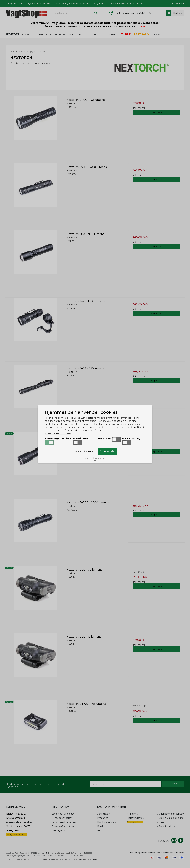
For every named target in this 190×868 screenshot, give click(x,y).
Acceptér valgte (84, 451)
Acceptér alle (107, 451)
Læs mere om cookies (58, 433)
